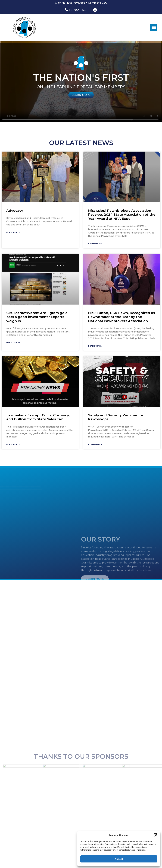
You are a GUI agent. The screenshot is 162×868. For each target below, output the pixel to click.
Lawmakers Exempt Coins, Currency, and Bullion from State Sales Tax (38, 417)
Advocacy (15, 211)
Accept (119, 859)
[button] (156, 835)
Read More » (13, 232)
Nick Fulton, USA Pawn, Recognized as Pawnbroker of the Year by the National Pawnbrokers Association (121, 317)
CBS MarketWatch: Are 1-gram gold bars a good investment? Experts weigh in (37, 317)
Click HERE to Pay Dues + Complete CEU (81, 3)
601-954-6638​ (78, 10)
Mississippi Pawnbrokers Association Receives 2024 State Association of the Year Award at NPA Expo (122, 214)
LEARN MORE (81, 95)
